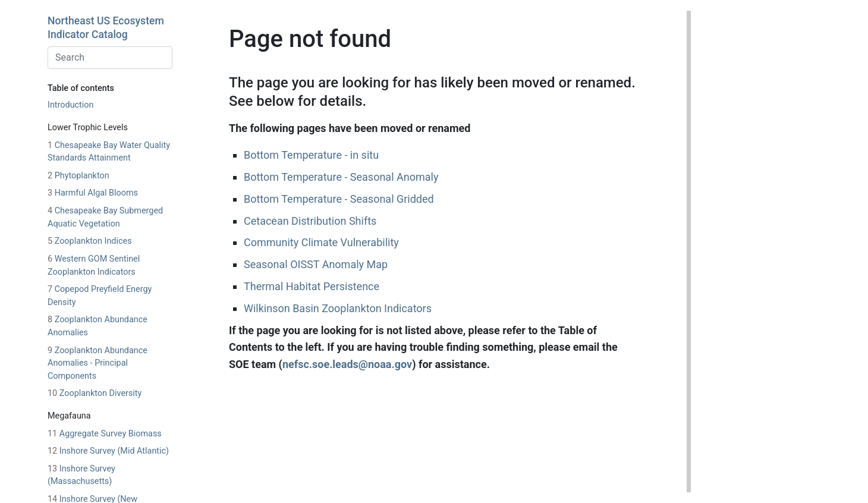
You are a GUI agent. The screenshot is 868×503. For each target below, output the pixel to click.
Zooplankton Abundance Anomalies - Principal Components (98, 363)
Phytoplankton (78, 176)
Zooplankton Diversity (95, 393)
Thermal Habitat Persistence (312, 286)
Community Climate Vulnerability (321, 242)
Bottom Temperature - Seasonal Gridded (339, 199)
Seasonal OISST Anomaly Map (316, 264)
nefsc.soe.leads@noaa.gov (347, 364)
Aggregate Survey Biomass (105, 434)
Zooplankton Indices (90, 241)
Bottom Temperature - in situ (311, 155)
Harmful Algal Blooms (93, 193)
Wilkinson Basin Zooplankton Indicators (338, 308)
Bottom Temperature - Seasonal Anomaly (341, 177)
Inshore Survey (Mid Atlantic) (108, 451)
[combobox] (110, 58)
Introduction (70, 105)
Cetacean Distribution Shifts (310, 221)
